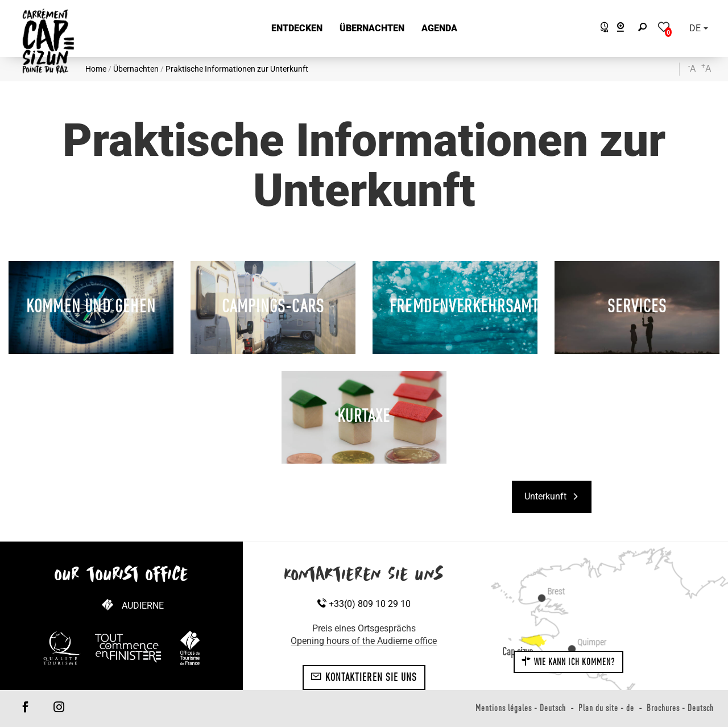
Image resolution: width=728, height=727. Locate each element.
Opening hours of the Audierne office (364, 641)
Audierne (143, 606)
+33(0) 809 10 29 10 (364, 604)
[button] (297, 29)
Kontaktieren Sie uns (364, 677)
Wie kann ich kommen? (568, 662)
